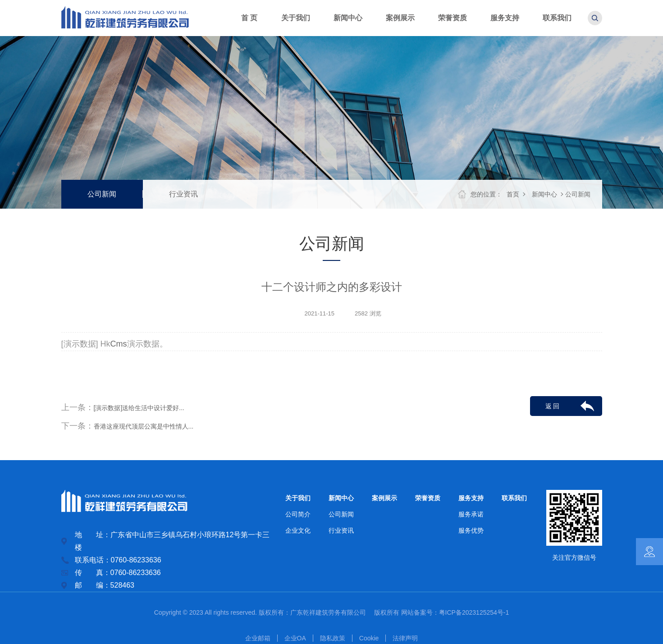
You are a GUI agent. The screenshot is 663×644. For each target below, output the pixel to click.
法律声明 (405, 638)
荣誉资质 (428, 498)
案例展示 (384, 498)
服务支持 (471, 498)
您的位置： (486, 194)
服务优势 (471, 530)
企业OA (295, 638)
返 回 (553, 406)
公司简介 (298, 514)
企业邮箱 (258, 638)
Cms (119, 344)
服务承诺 (471, 514)
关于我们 (298, 498)
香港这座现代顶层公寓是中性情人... (144, 426)
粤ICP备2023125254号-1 (474, 612)
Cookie (369, 638)
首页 (513, 194)
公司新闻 (102, 194)
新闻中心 (544, 194)
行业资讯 (183, 194)
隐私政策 (333, 638)
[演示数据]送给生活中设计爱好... (139, 408)
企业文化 (298, 530)
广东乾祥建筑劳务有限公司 (331, 612)
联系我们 (514, 498)
